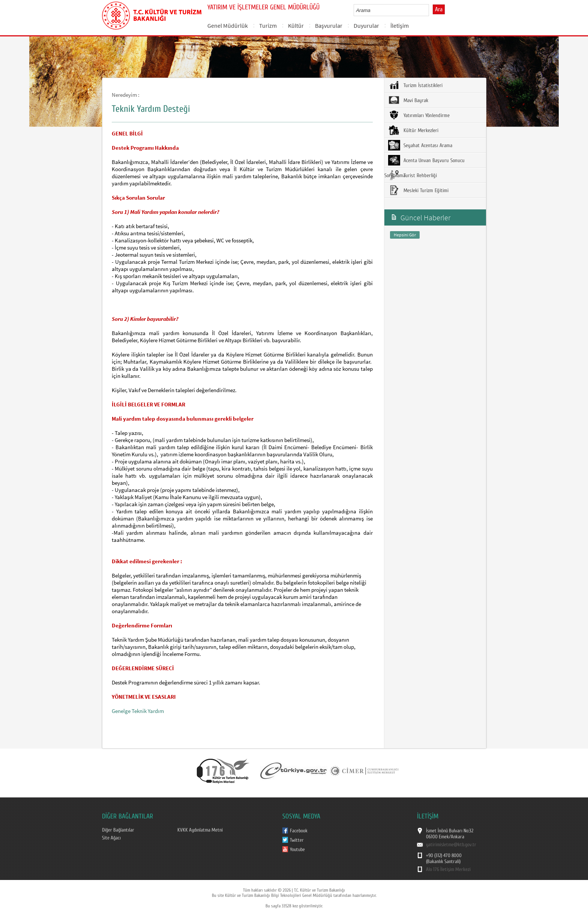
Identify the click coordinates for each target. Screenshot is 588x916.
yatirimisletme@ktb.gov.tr (451, 845)
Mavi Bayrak (408, 100)
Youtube (297, 850)
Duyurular (366, 26)
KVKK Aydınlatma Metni (200, 830)
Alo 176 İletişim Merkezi (448, 869)
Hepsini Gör (405, 235)
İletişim (400, 26)
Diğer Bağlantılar (118, 830)
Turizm (268, 26)
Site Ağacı (111, 838)
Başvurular (329, 26)
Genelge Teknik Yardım (138, 711)
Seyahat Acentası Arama (420, 145)
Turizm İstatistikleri (415, 85)
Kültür (296, 26)
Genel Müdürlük (228, 26)
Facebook (299, 831)
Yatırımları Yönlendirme (419, 115)
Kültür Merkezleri (413, 130)
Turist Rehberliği (412, 175)
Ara (439, 9)
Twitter (297, 840)
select (431, 10)
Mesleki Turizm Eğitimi (418, 190)
